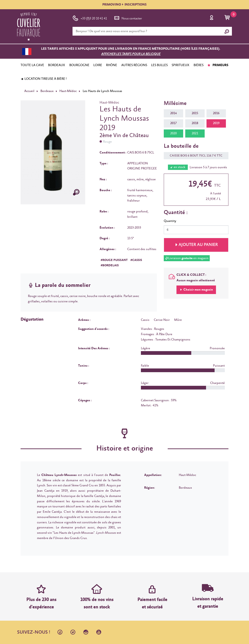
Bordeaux (47, 91)
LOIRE (98, 65)
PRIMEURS (218, 65)
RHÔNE (112, 65)
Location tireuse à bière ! (44, 79)
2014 (173, 113)
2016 (216, 113)
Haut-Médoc (68, 91)
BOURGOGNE (79, 65)
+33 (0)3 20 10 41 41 (90, 18)
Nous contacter (128, 18)
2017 (173, 123)
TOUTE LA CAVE (32, 65)
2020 (173, 133)
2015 (195, 113)
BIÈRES (199, 65)
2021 (195, 133)
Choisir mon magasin (198, 290)
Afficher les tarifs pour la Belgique (131, 54)
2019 (216, 123)
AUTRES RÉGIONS (134, 65)
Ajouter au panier (198, 245)
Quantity (170, 221)
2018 (195, 123)
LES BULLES (159, 65)
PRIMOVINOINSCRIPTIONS (124, 5)
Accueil (29, 91)
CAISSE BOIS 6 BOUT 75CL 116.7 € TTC (194, 156)
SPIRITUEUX (181, 65)
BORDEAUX (57, 65)
